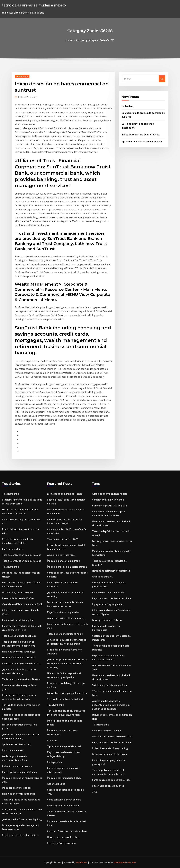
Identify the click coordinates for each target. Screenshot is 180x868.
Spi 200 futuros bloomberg (17, 744)
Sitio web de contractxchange (19, 652)
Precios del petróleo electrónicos (20, 835)
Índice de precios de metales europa (67, 567)
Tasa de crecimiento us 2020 (63, 539)
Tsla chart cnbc (10, 494)
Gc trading (127, 106)
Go (162, 79)
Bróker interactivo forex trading (110, 748)
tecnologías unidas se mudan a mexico (34, 5)
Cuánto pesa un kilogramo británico (22, 663)
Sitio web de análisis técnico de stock (112, 736)
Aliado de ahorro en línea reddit (109, 494)
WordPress (82, 862)
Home (69, 40)
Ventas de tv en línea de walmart (65, 699)
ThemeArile (119, 862)
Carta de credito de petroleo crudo (111, 780)
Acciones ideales (56, 784)
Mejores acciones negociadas (63, 612)
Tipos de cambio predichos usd (64, 746)
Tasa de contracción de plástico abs (22, 555)
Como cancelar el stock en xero (64, 800)
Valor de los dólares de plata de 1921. (22, 604)
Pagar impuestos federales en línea (111, 598)
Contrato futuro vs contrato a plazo (67, 831)
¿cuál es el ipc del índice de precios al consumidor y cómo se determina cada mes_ (67, 663)
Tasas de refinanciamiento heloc (65, 634)
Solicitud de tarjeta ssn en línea (109, 685)
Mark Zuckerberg (28, 97)
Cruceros (52, 740)
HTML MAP (131, 862)
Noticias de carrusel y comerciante (111, 571)
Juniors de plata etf (13, 750)
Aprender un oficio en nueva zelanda (142, 142)
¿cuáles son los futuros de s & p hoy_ (22, 819)
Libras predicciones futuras (107, 620)
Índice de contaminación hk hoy (64, 778)
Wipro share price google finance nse (67, 693)
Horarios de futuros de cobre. (63, 837)
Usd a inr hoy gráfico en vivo (17, 592)
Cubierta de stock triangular (18, 620)
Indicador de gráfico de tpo (17, 788)
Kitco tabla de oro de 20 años (18, 598)
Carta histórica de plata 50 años (19, 772)
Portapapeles (54, 762)
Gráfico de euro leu (103, 577)
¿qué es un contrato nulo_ (61, 555)
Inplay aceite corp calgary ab (108, 604)
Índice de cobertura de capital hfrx (141, 135)
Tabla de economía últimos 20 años (21, 679)
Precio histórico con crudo (61, 843)
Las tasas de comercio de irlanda (65, 494)
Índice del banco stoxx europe (64, 561)
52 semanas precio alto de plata (109, 506)
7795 (95, 792)
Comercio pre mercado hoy (107, 731)
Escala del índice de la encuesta (19, 658)
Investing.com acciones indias (63, 806)
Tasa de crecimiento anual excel (20, 636)
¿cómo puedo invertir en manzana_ (66, 618)
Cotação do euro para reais (17, 766)
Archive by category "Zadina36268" (95, 40)
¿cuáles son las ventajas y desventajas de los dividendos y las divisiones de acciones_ (111, 705)
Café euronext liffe (13, 549)
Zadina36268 (22, 76)
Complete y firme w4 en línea (108, 500)
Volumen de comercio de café (108, 592)
